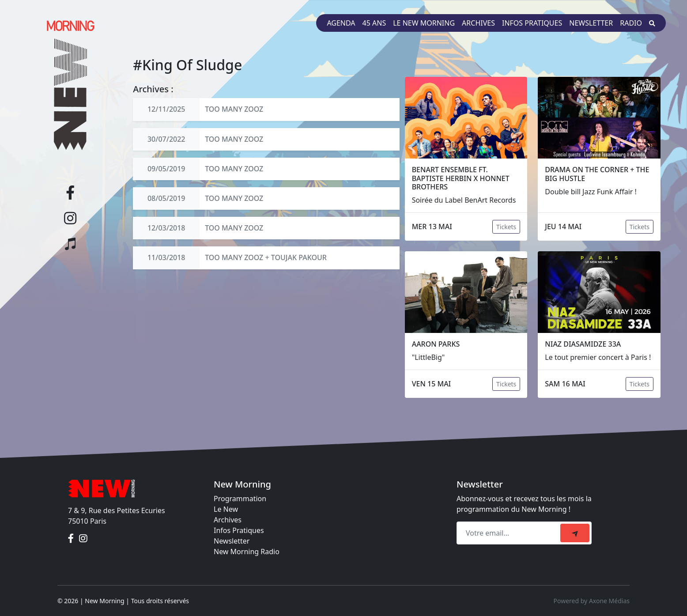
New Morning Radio (247, 552)
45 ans (374, 23)
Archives (478, 23)
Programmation (240, 499)
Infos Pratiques (239, 530)
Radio (631, 23)
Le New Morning (424, 23)
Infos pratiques (532, 23)
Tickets (506, 227)
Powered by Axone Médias (592, 601)
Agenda (341, 23)
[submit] (575, 533)
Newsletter (591, 23)
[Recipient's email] (510, 533)
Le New (226, 509)
